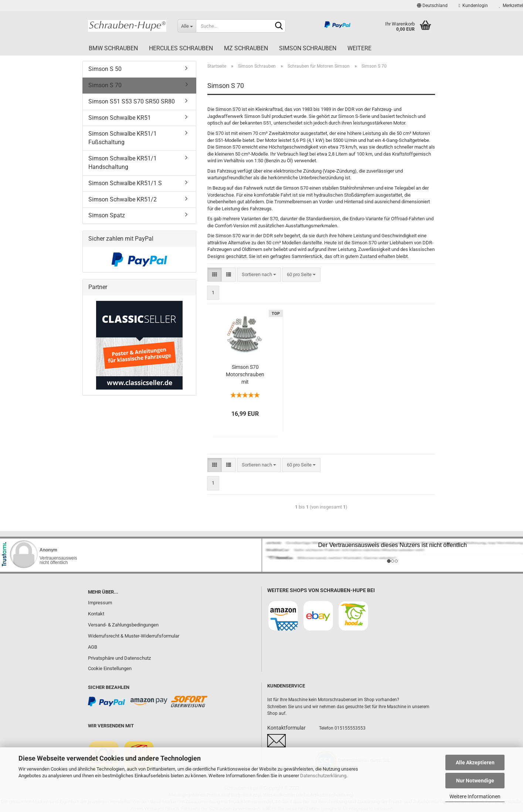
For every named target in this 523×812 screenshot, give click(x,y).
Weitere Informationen (475, 796)
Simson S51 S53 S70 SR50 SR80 (132, 101)
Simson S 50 (105, 69)
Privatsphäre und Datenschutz (119, 658)
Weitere (359, 48)
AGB (93, 647)
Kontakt (96, 614)
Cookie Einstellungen (110, 668)
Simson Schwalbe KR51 (120, 118)
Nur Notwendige (475, 781)
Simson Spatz (107, 215)
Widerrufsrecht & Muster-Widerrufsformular (134, 636)
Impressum (100, 603)
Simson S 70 (105, 85)
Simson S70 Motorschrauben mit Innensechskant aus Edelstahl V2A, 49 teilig (245, 375)
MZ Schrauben (246, 48)
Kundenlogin (473, 6)
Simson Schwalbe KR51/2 (123, 199)
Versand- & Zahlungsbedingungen (123, 625)
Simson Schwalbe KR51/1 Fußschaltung (123, 138)
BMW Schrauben (113, 48)
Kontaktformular (286, 728)
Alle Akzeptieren (475, 762)
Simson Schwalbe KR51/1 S (125, 183)
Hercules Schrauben (181, 48)
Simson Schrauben (308, 48)
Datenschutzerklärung (323, 776)
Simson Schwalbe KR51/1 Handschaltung (123, 163)
